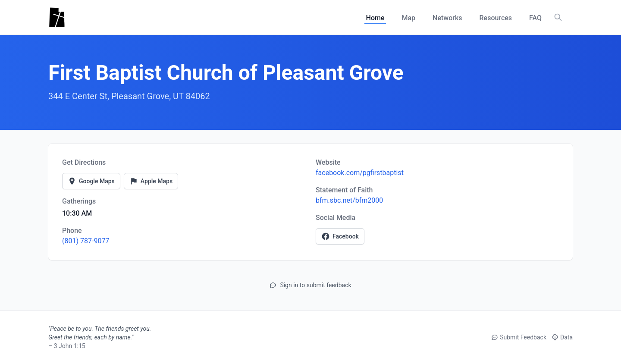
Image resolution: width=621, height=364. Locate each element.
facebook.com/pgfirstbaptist (360, 173)
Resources (496, 18)
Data (562, 337)
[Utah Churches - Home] (57, 17)
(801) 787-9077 (86, 241)
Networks (447, 18)
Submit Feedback (519, 337)
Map (408, 18)
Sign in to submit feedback (310, 285)
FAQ (535, 18)
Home (375, 18)
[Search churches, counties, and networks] (558, 17)
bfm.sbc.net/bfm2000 (349, 200)
